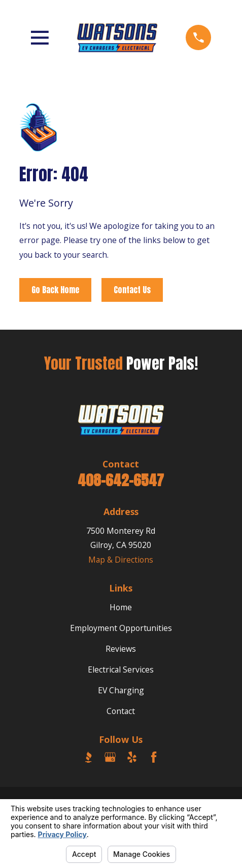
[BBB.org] (88, 757)
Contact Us (132, 290)
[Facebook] (154, 757)
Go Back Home (55, 290)
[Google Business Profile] (110, 757)
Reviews (121, 649)
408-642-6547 (121, 480)
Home (121, 607)
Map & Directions (121, 560)
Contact (121, 711)
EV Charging (121, 690)
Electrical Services (121, 669)
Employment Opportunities (121, 628)
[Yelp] (132, 757)
